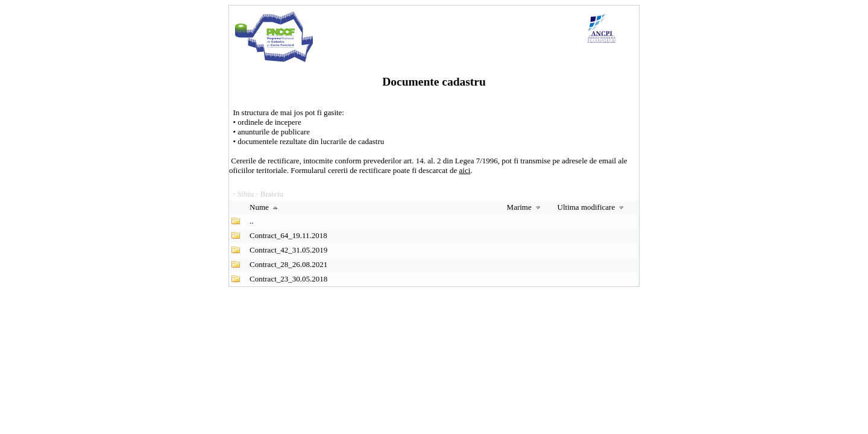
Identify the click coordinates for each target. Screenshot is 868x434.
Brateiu (272, 194)
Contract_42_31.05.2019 (288, 250)
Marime (525, 207)
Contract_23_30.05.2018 (288, 279)
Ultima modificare (592, 207)
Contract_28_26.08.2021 (288, 264)
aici (465, 170)
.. (252, 221)
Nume (265, 207)
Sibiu (246, 194)
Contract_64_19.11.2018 (288, 235)
